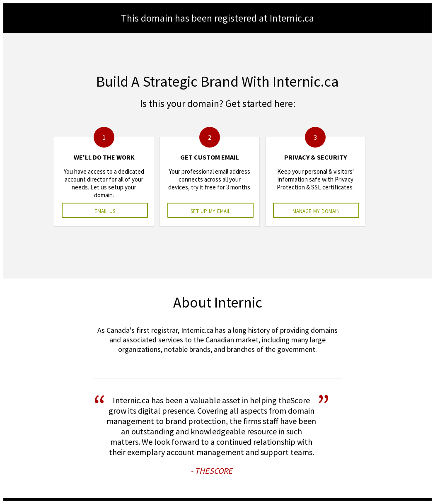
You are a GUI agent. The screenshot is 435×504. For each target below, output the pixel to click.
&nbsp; (217, 252)
